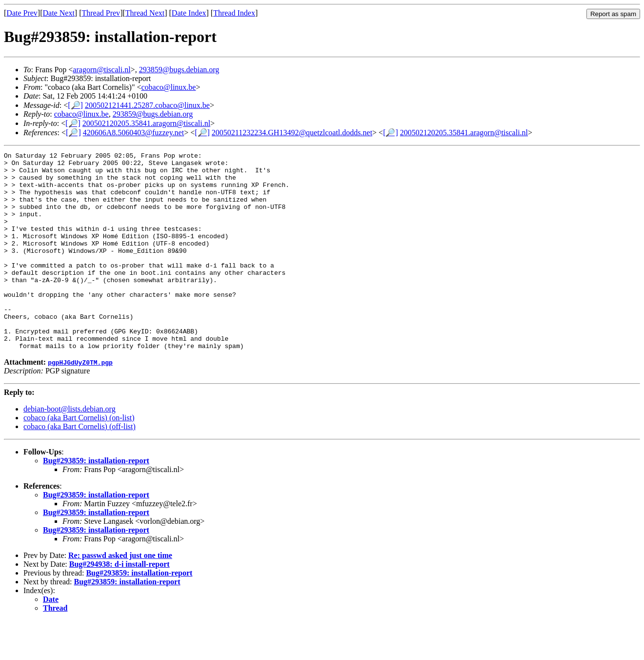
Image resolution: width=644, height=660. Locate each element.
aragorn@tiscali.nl (101, 70)
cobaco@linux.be (168, 87)
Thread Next (145, 13)
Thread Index (234, 13)
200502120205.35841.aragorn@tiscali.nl (146, 123)
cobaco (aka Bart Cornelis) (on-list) (79, 457)
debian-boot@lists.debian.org (70, 448)
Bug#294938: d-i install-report (120, 604)
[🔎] (75, 105)
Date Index (189, 13)
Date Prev (22, 13)
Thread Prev (101, 13)
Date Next (59, 13)
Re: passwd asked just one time (120, 595)
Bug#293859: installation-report (96, 500)
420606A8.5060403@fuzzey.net (133, 133)
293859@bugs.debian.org (179, 70)
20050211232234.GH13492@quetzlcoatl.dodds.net (292, 133)
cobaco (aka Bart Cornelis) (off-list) (80, 466)
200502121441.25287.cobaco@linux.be (147, 105)
